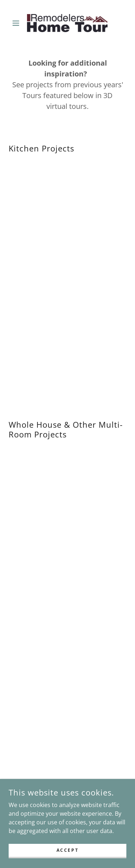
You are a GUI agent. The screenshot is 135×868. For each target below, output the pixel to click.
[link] (67, 23)
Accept (67, 850)
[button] (17, 23)
